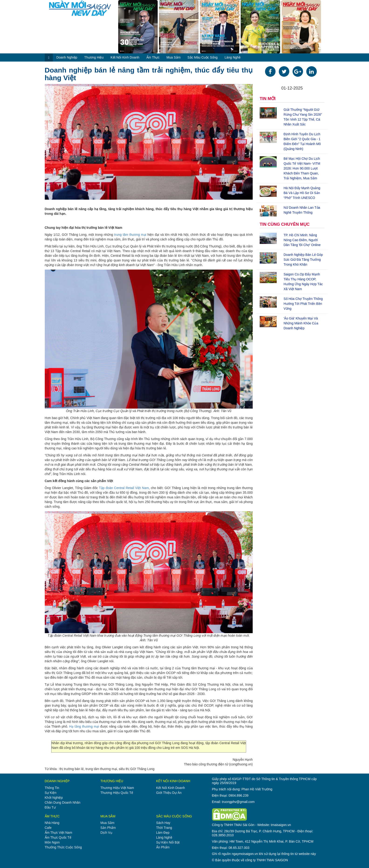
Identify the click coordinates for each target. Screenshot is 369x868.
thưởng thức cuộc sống (63, 847)
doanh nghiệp (67, 57)
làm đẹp (163, 833)
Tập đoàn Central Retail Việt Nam (124, 488)
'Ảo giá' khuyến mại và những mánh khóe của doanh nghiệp (301, 323)
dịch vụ (106, 833)
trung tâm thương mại (130, 235)
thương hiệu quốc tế (117, 793)
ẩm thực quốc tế (58, 837)
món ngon (52, 842)
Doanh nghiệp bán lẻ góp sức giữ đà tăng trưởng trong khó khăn (303, 260)
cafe (48, 828)
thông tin (52, 788)
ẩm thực (153, 57)
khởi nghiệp (54, 798)
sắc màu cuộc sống (202, 57)
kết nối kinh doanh (125, 57)
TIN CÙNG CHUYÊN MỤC (285, 224)
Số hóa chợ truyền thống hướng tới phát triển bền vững (303, 304)
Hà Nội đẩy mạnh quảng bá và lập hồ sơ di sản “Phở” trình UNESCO (302, 193)
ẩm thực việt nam (59, 833)
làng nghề (233, 57)
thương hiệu (94, 57)
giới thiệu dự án (169, 793)
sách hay (163, 823)
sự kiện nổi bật (168, 842)
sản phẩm (108, 828)
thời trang (164, 828)
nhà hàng (52, 823)
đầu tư (50, 807)
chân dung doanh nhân (63, 802)
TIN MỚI (268, 99)
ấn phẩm (163, 847)
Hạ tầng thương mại (84, 726)
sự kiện (51, 793)
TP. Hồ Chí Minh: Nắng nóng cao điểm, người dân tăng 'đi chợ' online (302, 240)
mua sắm (173, 57)
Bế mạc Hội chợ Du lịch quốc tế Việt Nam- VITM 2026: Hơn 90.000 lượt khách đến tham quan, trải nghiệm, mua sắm (302, 168)
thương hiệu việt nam (117, 788)
